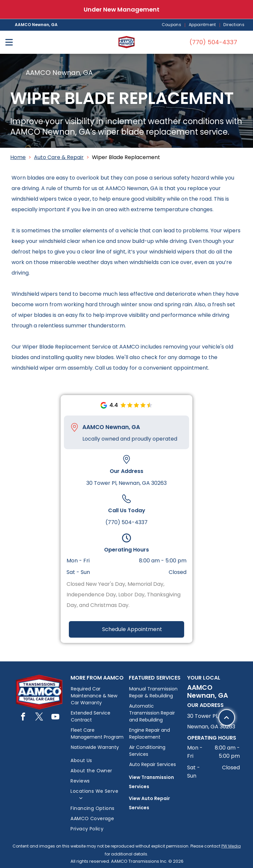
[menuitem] (172, 25)
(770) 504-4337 (126, 522)
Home (18, 157)
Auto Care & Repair (59, 157)
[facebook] (23, 718)
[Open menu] (9, 42)
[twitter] (39, 718)
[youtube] (55, 718)
